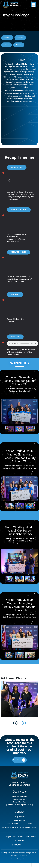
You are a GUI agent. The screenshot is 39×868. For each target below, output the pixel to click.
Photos (7, 45)
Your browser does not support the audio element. (23, 344)
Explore (34, 837)
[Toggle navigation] (33, 5)
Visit (14, 837)
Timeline (7, 38)
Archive (19, 45)
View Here (19, 760)
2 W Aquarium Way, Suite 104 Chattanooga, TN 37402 (20, 827)
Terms (26, 859)
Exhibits (21, 837)
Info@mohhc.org (19, 820)
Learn (27, 837)
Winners (20, 38)
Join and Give (19, 841)
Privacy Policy (16, 859)
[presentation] (15, 723)
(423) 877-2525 (19, 817)
